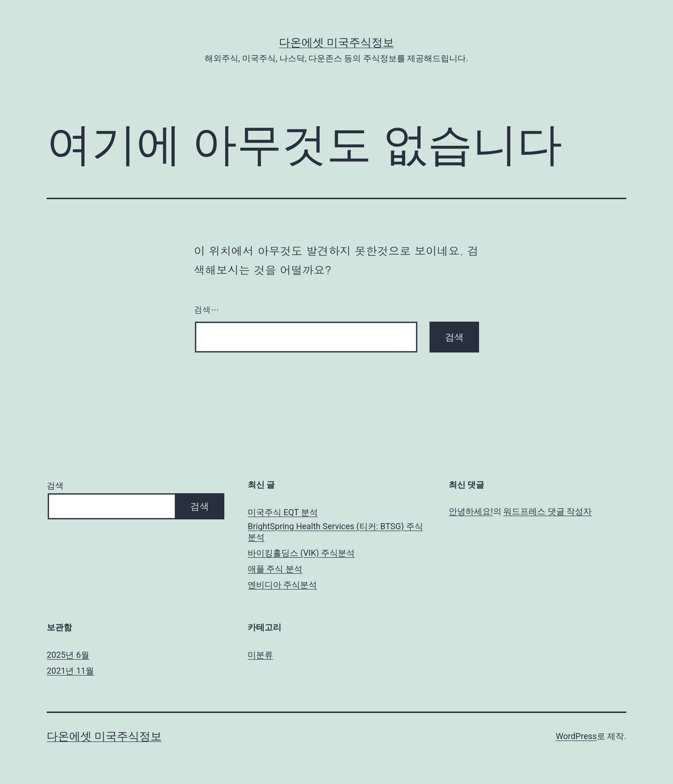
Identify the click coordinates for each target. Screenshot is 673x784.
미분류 (260, 655)
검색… (207, 310)
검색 (55, 486)
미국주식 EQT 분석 (283, 512)
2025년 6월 (68, 655)
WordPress (576, 736)
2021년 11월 (70, 671)
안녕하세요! (471, 511)
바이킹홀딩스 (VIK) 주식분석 (301, 553)
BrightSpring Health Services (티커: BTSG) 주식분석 (335, 532)
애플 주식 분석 (275, 569)
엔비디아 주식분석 (282, 585)
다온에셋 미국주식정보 (336, 43)
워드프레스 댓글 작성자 (548, 511)
